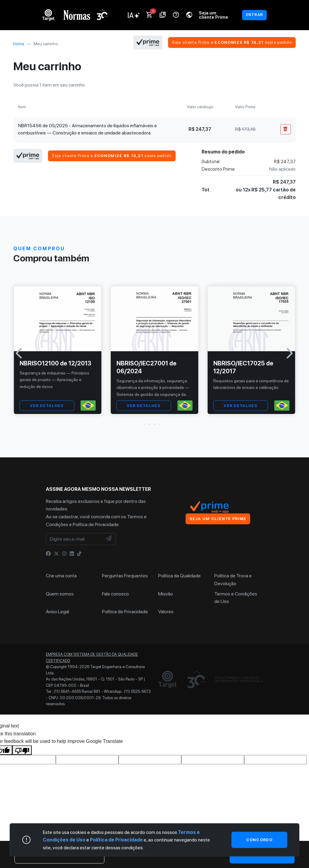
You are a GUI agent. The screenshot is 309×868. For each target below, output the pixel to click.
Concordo (259, 840)
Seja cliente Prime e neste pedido (232, 42)
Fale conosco (115, 594)
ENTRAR (254, 15)
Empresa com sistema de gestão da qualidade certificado (92, 657)
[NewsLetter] (109, 539)
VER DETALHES (47, 406)
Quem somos (60, 594)
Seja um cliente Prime (213, 15)
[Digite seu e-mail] (74, 539)
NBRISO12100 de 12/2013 (56, 363)
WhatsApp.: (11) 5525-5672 (127, 691)
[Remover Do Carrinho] (286, 129)
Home (19, 44)
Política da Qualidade (179, 576)
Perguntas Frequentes (125, 576)
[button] (154, 424)
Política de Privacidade (96, 524)
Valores (166, 612)
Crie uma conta (61, 576)
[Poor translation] (22, 750)
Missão (166, 594)
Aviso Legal (57, 612)
